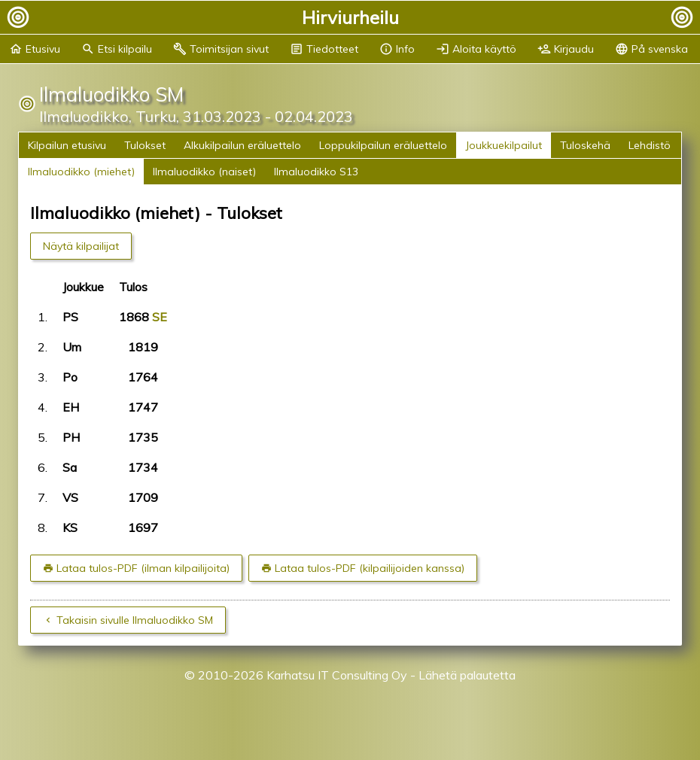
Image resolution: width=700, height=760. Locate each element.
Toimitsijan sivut (221, 49)
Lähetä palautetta (467, 675)
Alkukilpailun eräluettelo (242, 145)
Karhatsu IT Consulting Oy (337, 675)
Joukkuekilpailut (504, 145)
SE (160, 317)
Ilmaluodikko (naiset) (204, 172)
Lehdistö (650, 145)
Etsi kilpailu (117, 49)
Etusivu (35, 49)
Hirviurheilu (350, 17)
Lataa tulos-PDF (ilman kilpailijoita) (143, 568)
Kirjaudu (566, 49)
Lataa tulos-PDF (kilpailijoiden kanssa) (370, 568)
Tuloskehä (585, 145)
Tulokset (145, 145)
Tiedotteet (324, 49)
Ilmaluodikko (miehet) (81, 172)
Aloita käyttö (476, 49)
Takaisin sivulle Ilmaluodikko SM (135, 620)
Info (397, 49)
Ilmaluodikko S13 (316, 172)
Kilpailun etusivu (67, 145)
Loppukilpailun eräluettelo (383, 145)
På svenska (651, 49)
